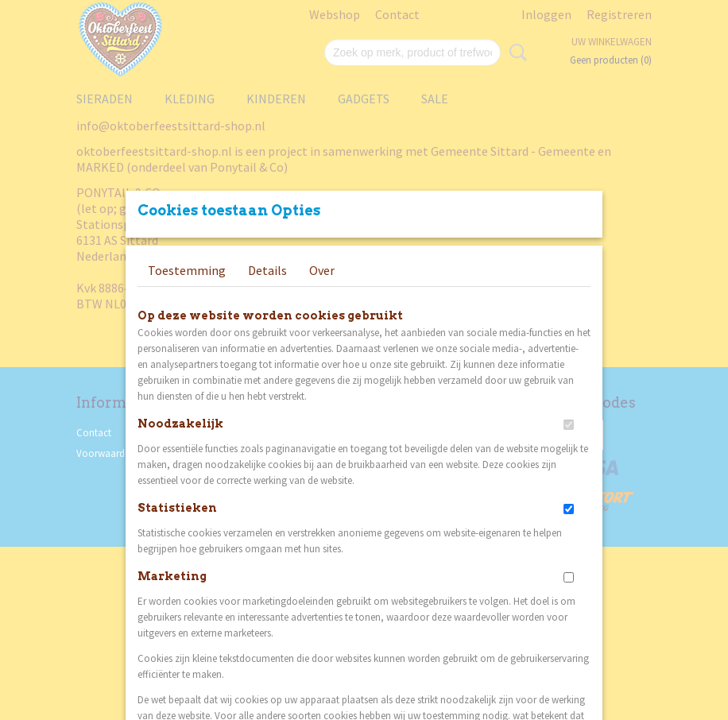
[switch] (569, 425)
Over (322, 270)
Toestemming (187, 270)
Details (267, 270)
